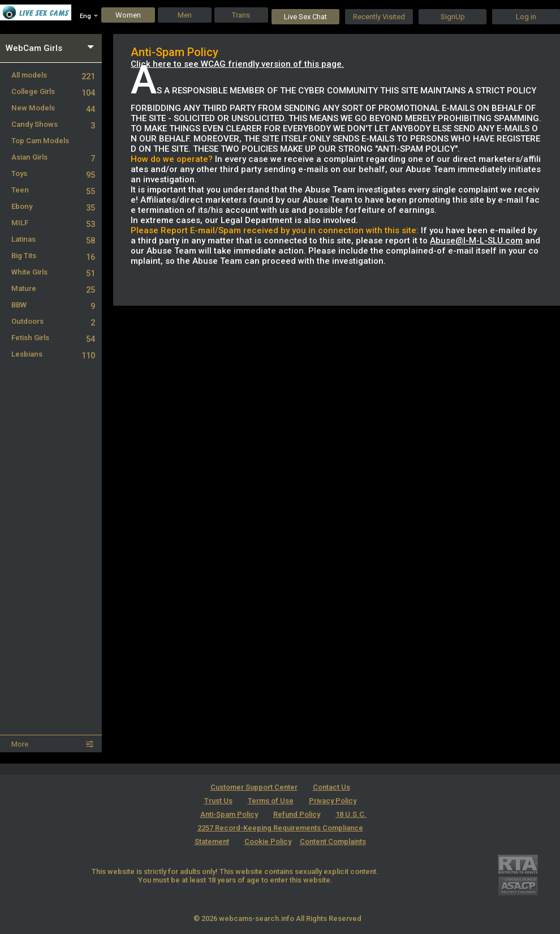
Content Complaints (333, 841)
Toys (53, 173)
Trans (241, 15)
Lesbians (53, 354)
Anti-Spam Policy (229, 814)
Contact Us (331, 787)
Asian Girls (53, 157)
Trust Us (218, 801)
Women (128, 15)
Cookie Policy (268, 841)
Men (185, 15)
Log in (526, 17)
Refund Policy (297, 814)
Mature (53, 288)
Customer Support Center (254, 787)
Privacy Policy (333, 801)
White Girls (53, 272)
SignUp (453, 17)
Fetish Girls (53, 338)
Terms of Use (271, 801)
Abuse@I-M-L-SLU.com (476, 241)
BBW (53, 305)
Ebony (53, 206)
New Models (53, 108)
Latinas (53, 239)
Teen (53, 190)
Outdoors (53, 321)
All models (53, 75)
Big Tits (53, 256)
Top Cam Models (40, 141)
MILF (53, 223)
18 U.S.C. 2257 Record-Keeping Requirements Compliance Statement (281, 828)
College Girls (53, 91)
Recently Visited (379, 17)
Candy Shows (53, 124)
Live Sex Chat (305, 17)
